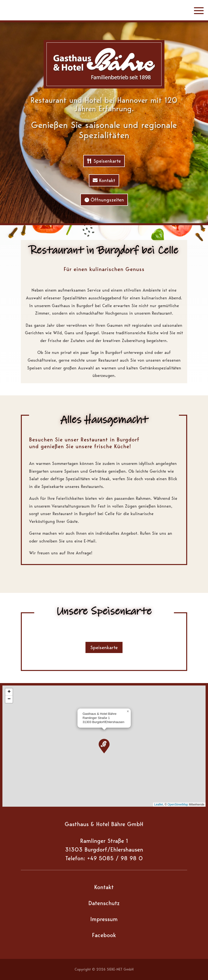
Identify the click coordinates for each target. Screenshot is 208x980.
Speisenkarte (107, 161)
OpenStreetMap (178, 805)
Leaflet (159, 805)
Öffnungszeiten (107, 200)
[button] (104, 746)
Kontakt (107, 180)
